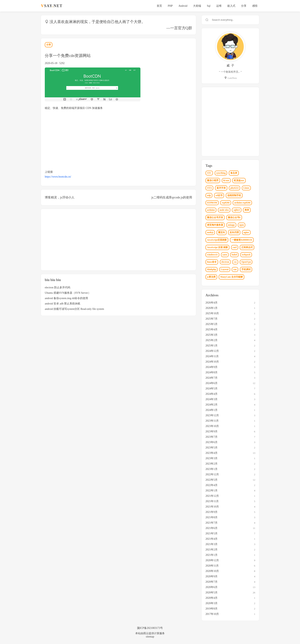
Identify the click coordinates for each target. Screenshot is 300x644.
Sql (209, 6)
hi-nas (226, 180)
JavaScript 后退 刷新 (217, 247)
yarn (225, 255)
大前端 (197, 6)
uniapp (231, 225)
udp (209, 195)
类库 (247, 210)
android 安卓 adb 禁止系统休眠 (62, 304)
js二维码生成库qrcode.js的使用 (172, 197)
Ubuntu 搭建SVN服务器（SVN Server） (68, 293)
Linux (246, 188)
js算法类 (211, 277)
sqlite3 (237, 210)
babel (234, 255)
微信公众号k (234, 217)
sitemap (150, 637)
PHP (170, 6)
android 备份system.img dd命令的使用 (66, 298)
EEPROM (212, 203)
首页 (159, 6)
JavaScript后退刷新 (217, 240)
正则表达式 (247, 247)
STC (209, 173)
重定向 (222, 232)
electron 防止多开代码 (57, 287)
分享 (244, 6)
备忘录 (234, 173)
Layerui (225, 269)
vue (235, 269)
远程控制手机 (234, 195)
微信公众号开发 (215, 217)
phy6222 (234, 188)
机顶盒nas (239, 180)
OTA (209, 188)
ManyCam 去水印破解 (232, 277)
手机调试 (246, 269)
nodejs (210, 232)
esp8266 (226, 203)
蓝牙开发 (221, 188)
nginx (246, 232)
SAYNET (52, 6)
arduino (211, 210)
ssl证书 (219, 195)
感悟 (255, 6)
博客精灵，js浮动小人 (60, 197)
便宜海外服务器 (215, 225)
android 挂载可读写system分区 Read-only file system (74, 309)
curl (235, 247)
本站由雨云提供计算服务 (150, 633)
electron (225, 262)
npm (242, 225)
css (235, 262)
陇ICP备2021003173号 (150, 628)
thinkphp (212, 269)
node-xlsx (224, 210)
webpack (246, 255)
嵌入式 (231, 6)
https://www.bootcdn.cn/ (58, 177)
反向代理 (234, 232)
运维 (219, 6)
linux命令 (212, 262)
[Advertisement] (118, 140)
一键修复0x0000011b (242, 240)
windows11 (212, 255)
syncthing (221, 173)
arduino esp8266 (242, 203)
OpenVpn (246, 262)
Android (183, 6)
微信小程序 (213, 180)
